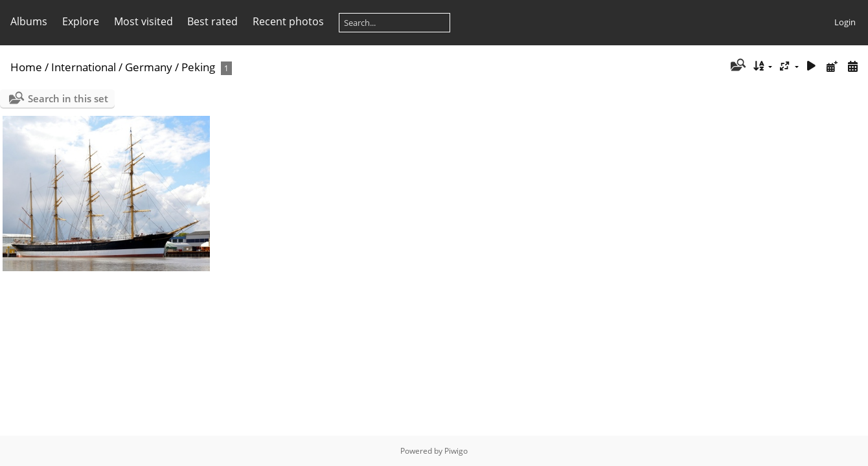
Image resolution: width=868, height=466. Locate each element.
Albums (29, 21)
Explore (81, 21)
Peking (198, 67)
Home (26, 67)
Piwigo (456, 451)
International (84, 67)
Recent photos (288, 21)
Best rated (212, 21)
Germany (149, 67)
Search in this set (68, 98)
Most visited (143, 21)
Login (845, 22)
